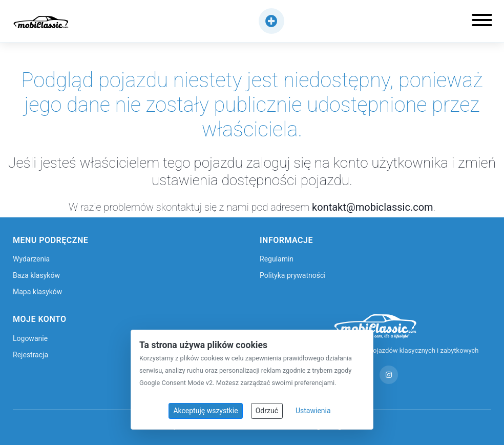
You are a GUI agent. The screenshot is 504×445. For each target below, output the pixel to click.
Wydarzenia (31, 259)
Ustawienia (313, 411)
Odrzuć (267, 411)
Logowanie (30, 338)
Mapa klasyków (37, 292)
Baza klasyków (36, 275)
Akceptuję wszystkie (205, 411)
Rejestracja (30, 355)
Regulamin (277, 259)
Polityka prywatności (293, 275)
